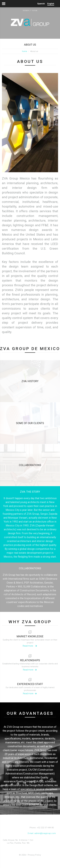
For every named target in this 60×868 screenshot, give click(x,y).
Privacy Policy (34, 855)
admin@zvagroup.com (45, 833)
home (25, 51)
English (51, 4)
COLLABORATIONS (30, 465)
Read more (28, 646)
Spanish (41, 4)
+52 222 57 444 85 (45, 828)
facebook (26, 11)
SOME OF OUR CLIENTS (30, 423)
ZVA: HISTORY (30, 381)
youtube (34, 11)
